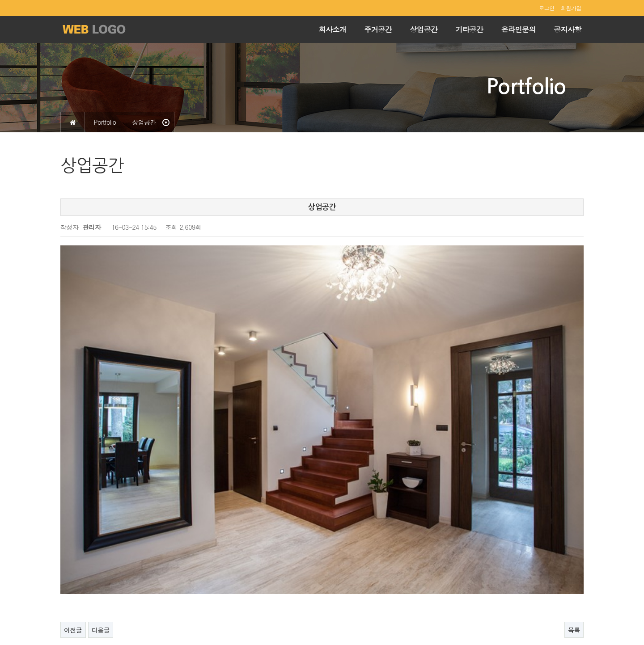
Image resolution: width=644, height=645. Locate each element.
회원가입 (571, 8)
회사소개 (333, 29)
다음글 (101, 522)
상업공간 (424, 29)
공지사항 (568, 29)
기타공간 (470, 29)
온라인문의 (519, 29)
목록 (574, 522)
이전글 (73, 522)
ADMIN (572, 617)
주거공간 (378, 29)
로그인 (547, 8)
